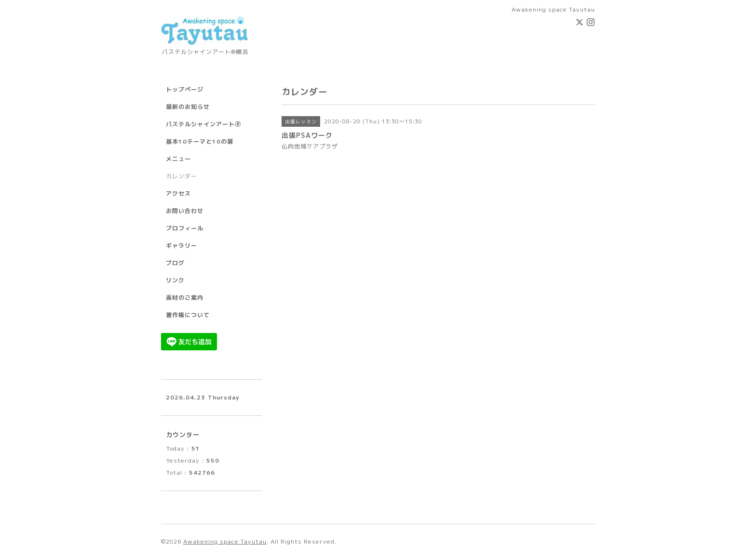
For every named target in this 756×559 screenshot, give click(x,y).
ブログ (175, 263)
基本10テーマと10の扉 (200, 141)
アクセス (178, 193)
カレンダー (182, 176)
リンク (175, 280)
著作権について (188, 315)
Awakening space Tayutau (225, 541)
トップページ (185, 89)
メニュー (178, 159)
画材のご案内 (185, 298)
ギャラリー (182, 246)
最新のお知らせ (188, 107)
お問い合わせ (185, 211)
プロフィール (185, 228)
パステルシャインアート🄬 (203, 124)
